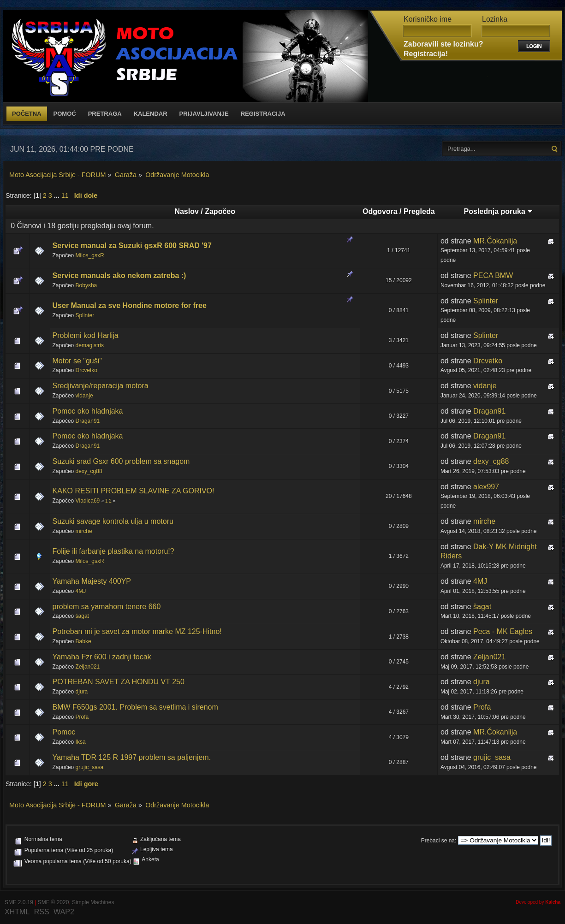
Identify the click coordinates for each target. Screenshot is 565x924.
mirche (84, 531)
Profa (82, 717)
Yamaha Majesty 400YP (92, 581)
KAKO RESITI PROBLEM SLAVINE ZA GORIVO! (134, 491)
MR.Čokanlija (495, 241)
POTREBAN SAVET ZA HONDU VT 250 (119, 682)
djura (82, 692)
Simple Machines (93, 902)
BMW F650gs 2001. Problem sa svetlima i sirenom (135, 707)
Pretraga (105, 114)
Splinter (85, 315)
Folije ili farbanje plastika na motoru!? (113, 551)
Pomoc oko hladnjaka (88, 411)
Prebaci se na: (439, 841)
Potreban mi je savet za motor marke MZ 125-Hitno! (137, 631)
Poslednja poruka (499, 211)
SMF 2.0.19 (19, 902)
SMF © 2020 (54, 902)
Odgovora (380, 211)
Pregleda (419, 211)
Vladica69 (88, 501)
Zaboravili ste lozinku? (443, 44)
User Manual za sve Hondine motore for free (130, 305)
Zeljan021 (88, 667)
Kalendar (151, 114)
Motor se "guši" (77, 361)
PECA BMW (493, 275)
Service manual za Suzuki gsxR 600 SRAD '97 (132, 246)
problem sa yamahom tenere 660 (107, 607)
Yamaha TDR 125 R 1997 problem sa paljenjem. (132, 757)
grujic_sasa (90, 767)
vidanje (84, 396)
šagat (82, 616)
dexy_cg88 (89, 471)
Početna (27, 114)
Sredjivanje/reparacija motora (101, 386)
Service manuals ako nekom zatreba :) (119, 275)
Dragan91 (88, 421)
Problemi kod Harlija (86, 335)
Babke (83, 641)
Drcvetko (86, 370)
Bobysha (86, 285)
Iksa (81, 742)
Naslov (186, 211)
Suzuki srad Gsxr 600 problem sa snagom (121, 461)
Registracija (263, 114)
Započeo (220, 211)
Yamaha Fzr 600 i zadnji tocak (102, 657)
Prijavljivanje (204, 114)
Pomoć (65, 114)
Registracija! (426, 54)
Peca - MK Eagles (503, 631)
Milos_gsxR (90, 255)
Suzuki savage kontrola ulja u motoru (113, 521)
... (58, 195)
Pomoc (64, 732)
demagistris (90, 345)
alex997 (486, 487)
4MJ (81, 591)
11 (65, 195)
